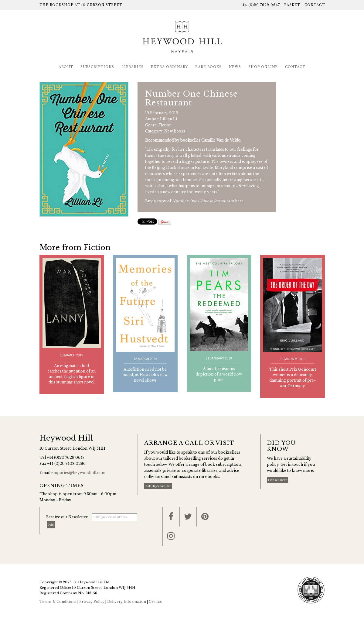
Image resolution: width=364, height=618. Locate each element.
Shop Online (263, 67)
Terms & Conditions (58, 602)
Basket (292, 5)
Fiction (165, 125)
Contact (315, 5)
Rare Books (208, 67)
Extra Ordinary (169, 67)
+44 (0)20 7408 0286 (66, 463)
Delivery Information (127, 602)
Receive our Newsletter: (67, 517)
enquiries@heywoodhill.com (78, 473)
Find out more (277, 480)
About (66, 67)
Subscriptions (97, 67)
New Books (175, 131)
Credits (155, 602)
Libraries (133, 67)
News (235, 67)
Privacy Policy (92, 602)
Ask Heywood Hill (158, 486)
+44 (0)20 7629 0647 (260, 5)
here (239, 201)
